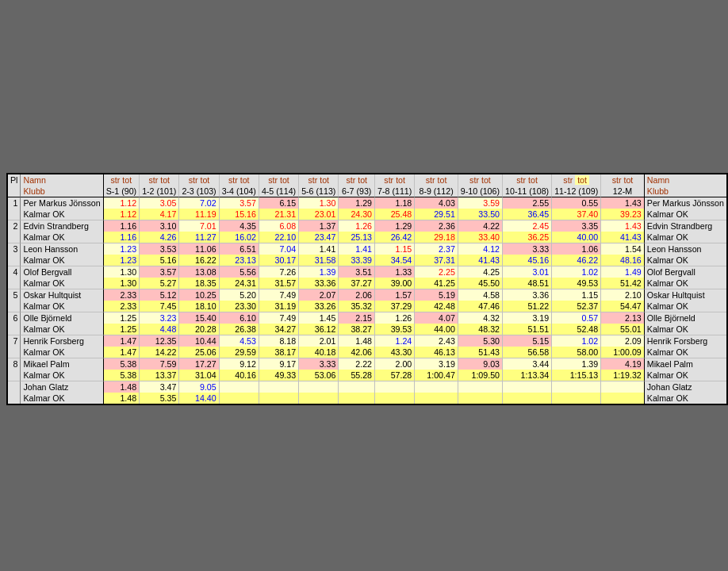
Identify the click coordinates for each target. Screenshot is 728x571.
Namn (34, 180)
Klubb (34, 191)
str (116, 180)
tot (127, 180)
